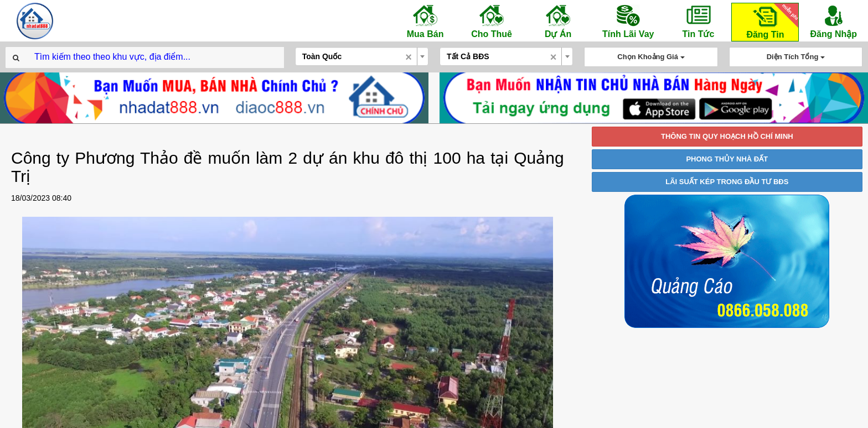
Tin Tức (698, 21)
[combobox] (362, 56)
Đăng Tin (771, 21)
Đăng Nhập (833, 21)
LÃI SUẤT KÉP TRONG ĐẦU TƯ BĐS (727, 182)
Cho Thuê (492, 21)
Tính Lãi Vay (628, 21)
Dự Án (558, 21)
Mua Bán (425, 21)
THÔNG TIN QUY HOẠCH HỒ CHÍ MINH (727, 136)
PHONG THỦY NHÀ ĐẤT (727, 159)
